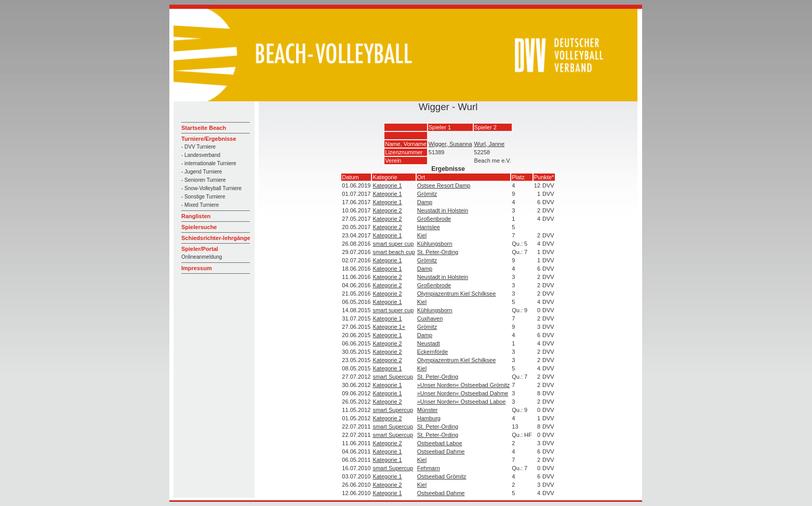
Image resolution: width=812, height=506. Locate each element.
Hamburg (429, 418)
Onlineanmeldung (202, 257)
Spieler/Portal (200, 249)
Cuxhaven (430, 318)
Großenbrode (434, 219)
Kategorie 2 (387, 210)
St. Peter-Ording (438, 252)
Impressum (197, 268)
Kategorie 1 (387, 185)
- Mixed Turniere (200, 205)
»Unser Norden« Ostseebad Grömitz (464, 385)
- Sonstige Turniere (203, 197)
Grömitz (427, 194)
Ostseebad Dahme (441, 451)
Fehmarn (429, 468)
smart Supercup (393, 377)
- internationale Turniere (209, 163)
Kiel (422, 235)
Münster (428, 410)
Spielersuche (199, 227)
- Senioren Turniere (204, 180)
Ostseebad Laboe (440, 443)
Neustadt (429, 343)
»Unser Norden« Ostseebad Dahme (463, 393)
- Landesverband (201, 155)
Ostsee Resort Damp (444, 185)
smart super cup (393, 244)
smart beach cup (394, 252)
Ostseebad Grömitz (442, 476)
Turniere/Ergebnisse (209, 139)
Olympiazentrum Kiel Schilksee (457, 294)
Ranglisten (196, 216)
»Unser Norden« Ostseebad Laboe (462, 402)
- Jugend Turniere (202, 172)
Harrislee (429, 227)
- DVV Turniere (198, 147)
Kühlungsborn (435, 244)
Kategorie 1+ (389, 327)
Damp (425, 202)
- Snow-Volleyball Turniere (211, 188)
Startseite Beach (204, 128)
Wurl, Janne (490, 144)
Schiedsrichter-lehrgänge (216, 238)
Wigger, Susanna (450, 144)
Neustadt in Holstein (443, 210)
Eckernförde (432, 352)
